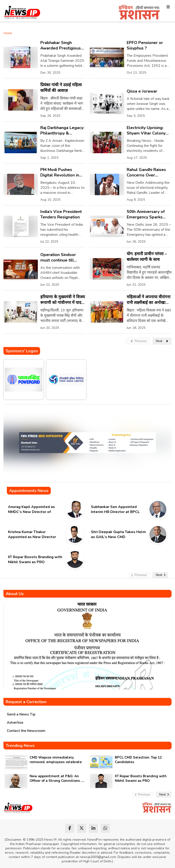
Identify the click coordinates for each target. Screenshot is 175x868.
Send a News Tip (21, 714)
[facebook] (70, 828)
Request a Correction (26, 702)
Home (8, 33)
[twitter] (82, 828)
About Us (15, 594)
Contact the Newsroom (26, 731)
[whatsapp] (105, 828)
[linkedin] (93, 828)
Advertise (15, 723)
